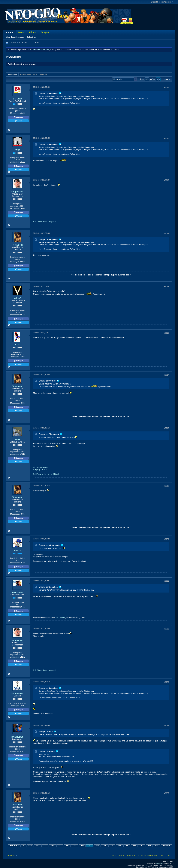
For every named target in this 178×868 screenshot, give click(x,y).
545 (134, 845)
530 (52, 845)
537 (105, 845)
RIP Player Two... (41, 222)
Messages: (15, 113)
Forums (9, 32)
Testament (17, 245)
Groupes (45, 32)
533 (75, 845)
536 (97, 845)
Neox (17, 440)
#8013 (166, 180)
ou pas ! (52, 222)
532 (67, 845)
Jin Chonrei (17, 592)
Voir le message (60, 93)
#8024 (166, 725)
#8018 (166, 428)
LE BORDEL (24, 43)
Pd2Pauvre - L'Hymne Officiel (46, 474)
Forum (14, 43)
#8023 (166, 682)
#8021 (166, 581)
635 (149, 845)
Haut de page (166, 856)
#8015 (166, 287)
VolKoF (17, 298)
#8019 (166, 486)
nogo (17, 150)
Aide (114, 856)
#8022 (166, 629)
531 (60, 845)
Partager (18, 117)
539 (119, 845)
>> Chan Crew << (41, 467)
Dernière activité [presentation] (28, 74)
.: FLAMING (36, 43)
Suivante (166, 845)
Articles (32, 32)
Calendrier (31, 37)
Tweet (18, 121)
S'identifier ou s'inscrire (162, 2)
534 (82, 845)
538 (112, 845)
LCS (17, 344)
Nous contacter (127, 856)
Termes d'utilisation (147, 856)
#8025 (166, 793)
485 (37, 845)
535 (90, 845)
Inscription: (14, 109)
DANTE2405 (17, 737)
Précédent (14, 845)
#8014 (166, 233)
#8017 (166, 375)
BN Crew (17, 99)
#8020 (166, 539)
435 (30, 845)
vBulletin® (160, 864)
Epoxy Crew (40, 470)
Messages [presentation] (12, 74)
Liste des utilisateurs (15, 37)
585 (142, 845)
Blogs (21, 32)
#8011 (166, 87)
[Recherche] (125, 79)
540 (127, 845)
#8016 (166, 333)
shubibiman (17, 693)
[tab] (12, 74)
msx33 (17, 551)
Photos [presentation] (43, 74)
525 (45, 845)
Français (12, 856)
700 (157, 845)
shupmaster (17, 192)
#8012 (166, 138)
